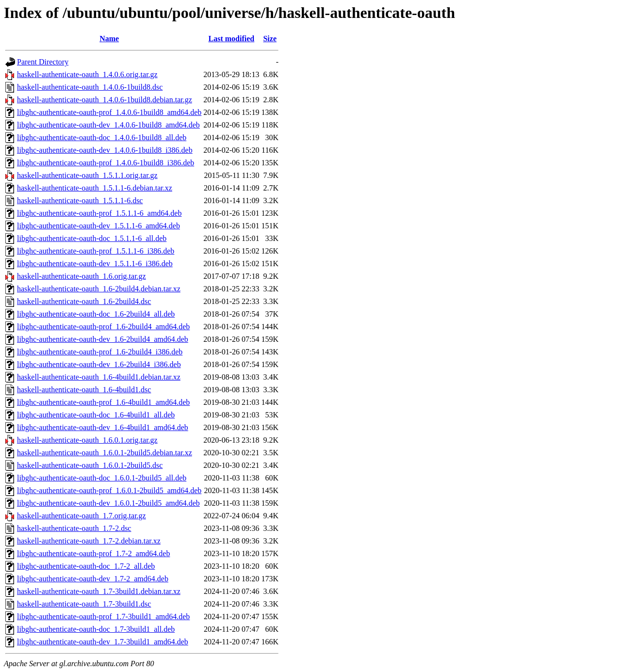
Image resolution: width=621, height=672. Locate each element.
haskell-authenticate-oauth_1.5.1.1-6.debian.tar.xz (95, 188)
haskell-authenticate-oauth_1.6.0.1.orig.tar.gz (87, 440)
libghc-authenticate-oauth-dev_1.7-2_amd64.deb (93, 579)
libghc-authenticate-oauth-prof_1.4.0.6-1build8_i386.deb (106, 163)
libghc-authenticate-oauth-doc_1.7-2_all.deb (86, 566)
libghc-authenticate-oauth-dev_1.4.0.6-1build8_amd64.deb (108, 125)
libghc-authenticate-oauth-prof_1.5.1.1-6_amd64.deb (99, 213)
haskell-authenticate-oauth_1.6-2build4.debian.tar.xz (99, 289)
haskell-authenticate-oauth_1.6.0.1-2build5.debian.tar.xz (105, 453)
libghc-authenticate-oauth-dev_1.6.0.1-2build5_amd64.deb (108, 503)
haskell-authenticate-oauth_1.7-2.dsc (74, 528)
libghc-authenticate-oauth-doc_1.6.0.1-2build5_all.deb (102, 478)
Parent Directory (43, 62)
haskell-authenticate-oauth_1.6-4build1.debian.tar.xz (99, 377)
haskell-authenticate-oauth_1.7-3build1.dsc (84, 604)
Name (109, 39)
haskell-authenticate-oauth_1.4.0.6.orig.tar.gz (87, 74)
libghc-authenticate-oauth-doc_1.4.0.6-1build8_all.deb (102, 137)
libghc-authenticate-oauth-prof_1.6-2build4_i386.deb (100, 352)
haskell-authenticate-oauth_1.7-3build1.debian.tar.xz (99, 591)
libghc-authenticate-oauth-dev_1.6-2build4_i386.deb (99, 364)
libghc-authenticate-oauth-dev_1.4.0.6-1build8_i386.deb (105, 150)
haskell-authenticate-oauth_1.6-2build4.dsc (84, 301)
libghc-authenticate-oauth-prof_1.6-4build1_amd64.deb (103, 402)
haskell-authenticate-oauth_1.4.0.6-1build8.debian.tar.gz (105, 100)
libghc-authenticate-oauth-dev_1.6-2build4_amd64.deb (103, 339)
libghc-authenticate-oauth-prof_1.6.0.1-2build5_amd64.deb (109, 490)
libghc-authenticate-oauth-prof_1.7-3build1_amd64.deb (103, 616)
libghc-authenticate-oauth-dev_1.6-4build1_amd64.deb (103, 427)
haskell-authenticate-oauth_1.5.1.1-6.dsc (80, 200)
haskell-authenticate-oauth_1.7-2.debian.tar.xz (89, 541)
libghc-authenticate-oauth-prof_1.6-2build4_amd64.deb (103, 327)
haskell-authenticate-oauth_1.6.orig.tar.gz (82, 276)
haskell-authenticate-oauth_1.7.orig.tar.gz (82, 516)
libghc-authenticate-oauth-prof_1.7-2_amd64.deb (93, 553)
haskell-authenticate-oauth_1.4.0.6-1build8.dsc (90, 87)
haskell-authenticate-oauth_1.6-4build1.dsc (84, 390)
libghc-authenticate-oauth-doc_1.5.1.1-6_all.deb (92, 238)
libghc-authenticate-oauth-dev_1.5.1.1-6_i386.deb (95, 264)
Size (270, 39)
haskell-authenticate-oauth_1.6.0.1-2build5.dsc (90, 465)
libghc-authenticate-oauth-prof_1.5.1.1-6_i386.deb (96, 251)
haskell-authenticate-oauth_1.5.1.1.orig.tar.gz (87, 175)
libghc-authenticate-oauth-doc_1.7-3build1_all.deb (96, 629)
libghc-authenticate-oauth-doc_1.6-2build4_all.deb (96, 314)
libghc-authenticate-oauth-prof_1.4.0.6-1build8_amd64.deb (109, 112)
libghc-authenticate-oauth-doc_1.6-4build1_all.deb (96, 415)
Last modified (232, 39)
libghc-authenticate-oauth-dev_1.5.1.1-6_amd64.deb (98, 226)
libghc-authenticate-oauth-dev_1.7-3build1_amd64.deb (103, 642)
